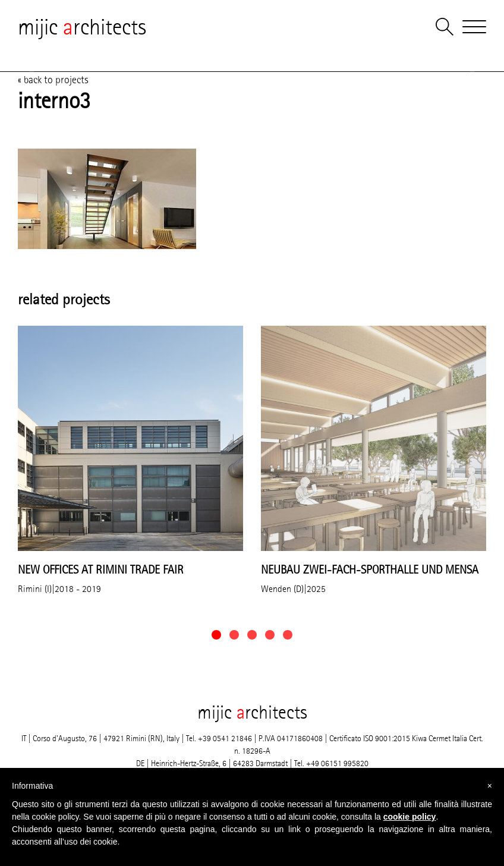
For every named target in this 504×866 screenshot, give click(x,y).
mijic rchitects (82, 27)
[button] (216, 635)
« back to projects (53, 80)
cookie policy (410, 817)
